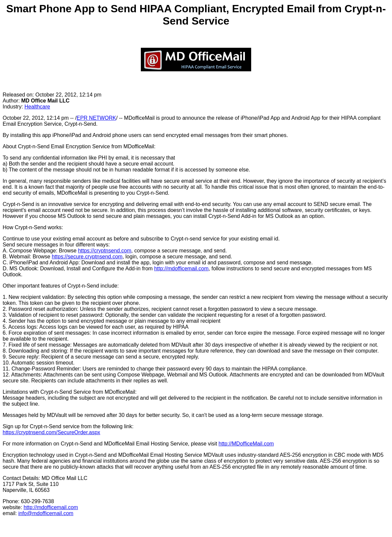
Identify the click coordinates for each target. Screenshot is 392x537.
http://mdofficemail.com (181, 268)
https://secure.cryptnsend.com (87, 257)
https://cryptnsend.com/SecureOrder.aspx (51, 432)
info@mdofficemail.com (46, 513)
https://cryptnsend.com (105, 251)
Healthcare (37, 107)
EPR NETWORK (96, 118)
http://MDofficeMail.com (246, 444)
